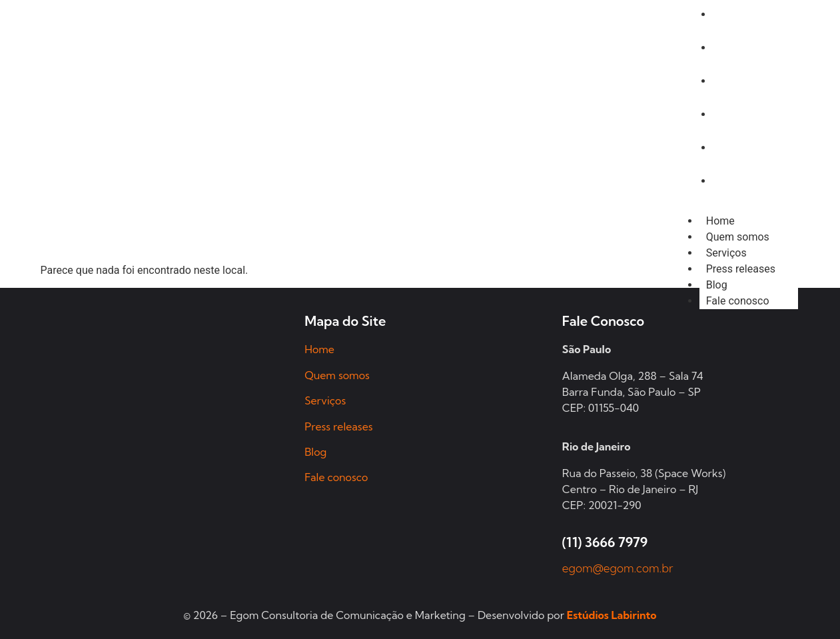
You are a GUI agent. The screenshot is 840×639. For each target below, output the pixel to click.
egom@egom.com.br (618, 568)
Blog (717, 285)
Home (720, 221)
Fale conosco (738, 301)
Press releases (741, 269)
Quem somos (738, 237)
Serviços (726, 253)
